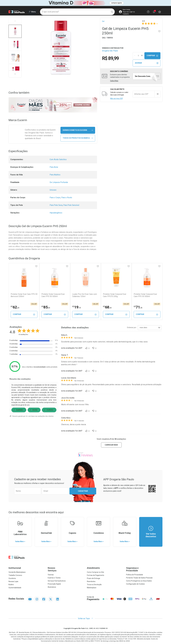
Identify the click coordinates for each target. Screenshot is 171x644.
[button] (15, 31)
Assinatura (52, 587)
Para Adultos (55, 175)
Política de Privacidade (135, 575)
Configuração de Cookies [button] (135, 584)
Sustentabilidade (15, 588)
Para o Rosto (67, 198)
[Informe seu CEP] (144, 94)
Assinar (147, 63)
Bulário (11, 585)
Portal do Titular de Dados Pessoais (139, 578)
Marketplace (92, 588)
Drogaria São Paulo (110, 51)
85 (46, 307)
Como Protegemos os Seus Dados (139, 581)
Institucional (15, 568)
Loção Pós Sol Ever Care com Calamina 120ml (85, 295)
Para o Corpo (55, 198)
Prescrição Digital (54, 584)
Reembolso (91, 581)
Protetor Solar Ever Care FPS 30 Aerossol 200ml (24, 295)
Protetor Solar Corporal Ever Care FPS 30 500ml (145, 295)
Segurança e (144, 569)
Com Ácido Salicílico (58, 159)
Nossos (66, 569)
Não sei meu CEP (117, 98)
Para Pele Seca (56, 205)
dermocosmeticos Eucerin (78, 130)
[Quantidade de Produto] (138, 56)
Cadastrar (83, 491)
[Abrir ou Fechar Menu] (32, 12)
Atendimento (93, 568)
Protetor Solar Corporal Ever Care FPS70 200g (115, 295)
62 (15, 307)
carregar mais (111, 445)
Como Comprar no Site (95, 572)
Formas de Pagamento (96, 575)
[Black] (85, 3)
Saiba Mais (114, 81)
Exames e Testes (54, 578)
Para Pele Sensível (71, 205)
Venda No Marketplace (17, 572)
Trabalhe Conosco (15, 575)
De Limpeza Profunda (59, 182)
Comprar (152, 56)
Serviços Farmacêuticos (57, 581)
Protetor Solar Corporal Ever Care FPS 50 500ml (53, 295)
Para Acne (54, 167)
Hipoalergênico (56, 213)
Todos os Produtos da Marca (78, 138)
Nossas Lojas (13, 581)
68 (107, 307)
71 (138, 307)
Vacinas (51, 575)
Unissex (53, 190)
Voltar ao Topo (86, 618)
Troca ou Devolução (94, 585)
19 (76, 307)
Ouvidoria (12, 578)
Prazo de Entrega (93, 578)
